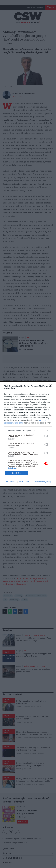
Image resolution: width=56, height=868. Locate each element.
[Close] (51, 386)
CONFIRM (17, 473)
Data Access (24, 482)
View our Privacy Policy (42, 482)
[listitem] (28, 430)
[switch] (46, 436)
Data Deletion (10, 482)
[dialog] (28, 434)
